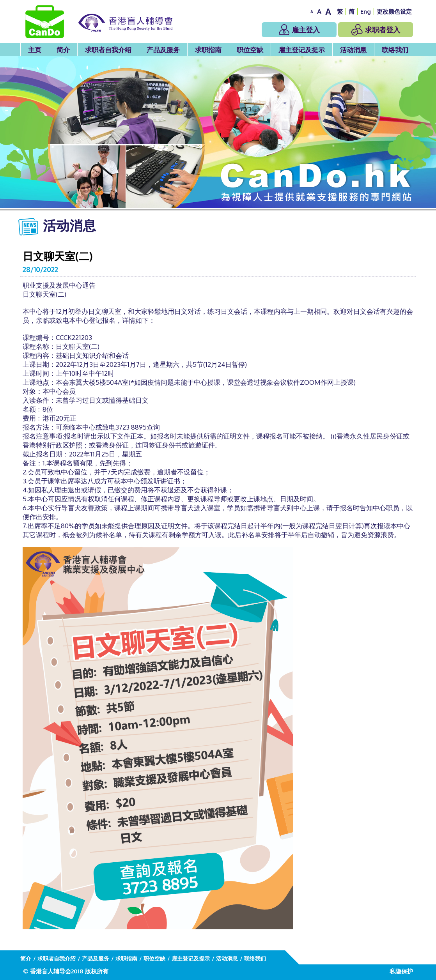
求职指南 (208, 50)
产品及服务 (163, 50)
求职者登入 (376, 30)
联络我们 (395, 50)
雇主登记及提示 (302, 50)
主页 (35, 50)
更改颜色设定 (394, 11)
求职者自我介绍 (108, 50)
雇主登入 (299, 30)
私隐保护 (401, 971)
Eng (366, 11)
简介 (63, 50)
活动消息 (353, 50)
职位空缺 (250, 50)
